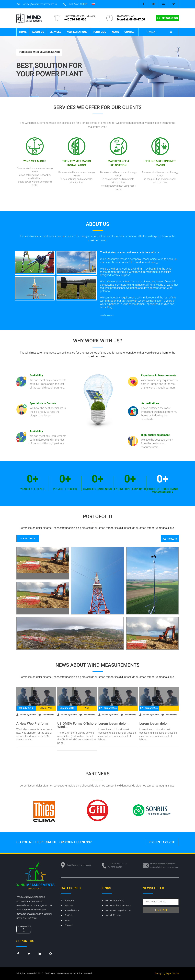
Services (55, 32)
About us (38, 32)
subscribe (161, 910)
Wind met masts (35, 161)
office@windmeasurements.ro (37, 4)
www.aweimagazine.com (117, 911)
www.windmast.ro (113, 901)
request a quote (167, 18)
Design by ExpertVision (167, 974)
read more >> (107, 315)
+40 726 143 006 (75, 4)
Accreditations (77, 32)
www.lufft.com (111, 915)
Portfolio (100, 32)
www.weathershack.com (116, 906)
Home (23, 32)
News (115, 32)
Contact (130, 32)
